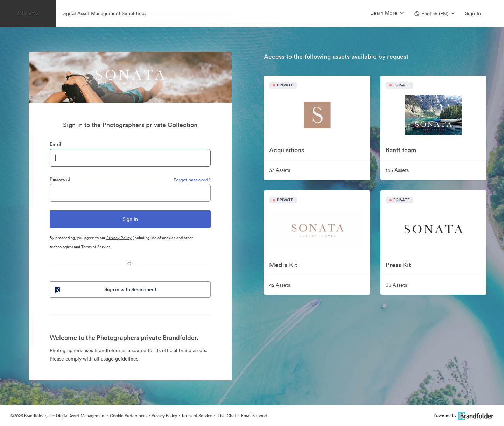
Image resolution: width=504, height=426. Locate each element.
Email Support (254, 416)
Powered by (464, 415)
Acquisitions (287, 150)
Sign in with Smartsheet (105, 289)
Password (60, 179)
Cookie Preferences (129, 416)
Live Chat (226, 416)
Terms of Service (96, 247)
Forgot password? (192, 180)
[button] (435, 14)
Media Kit (283, 265)
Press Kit (398, 265)
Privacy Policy (119, 238)
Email (55, 144)
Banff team (401, 150)
